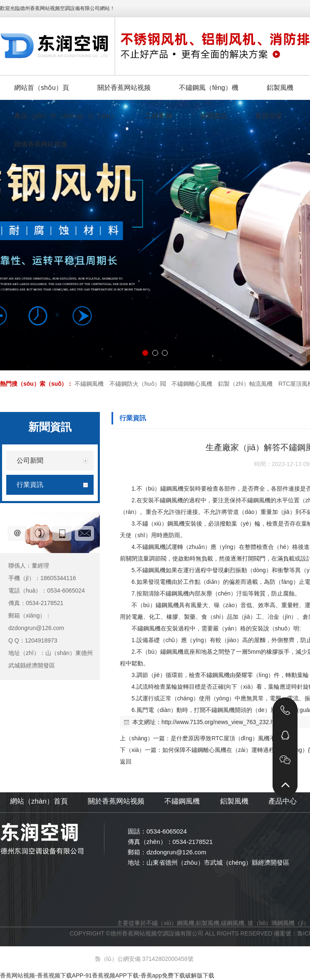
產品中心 (283, 801)
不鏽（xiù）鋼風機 (170, 923)
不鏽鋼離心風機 (192, 384)
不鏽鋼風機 (89, 384)
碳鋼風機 (233, 923)
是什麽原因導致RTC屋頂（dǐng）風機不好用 (229, 738)
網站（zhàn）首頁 (39, 801)
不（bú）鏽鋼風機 (160, 489)
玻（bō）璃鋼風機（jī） (279, 923)
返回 (126, 762)
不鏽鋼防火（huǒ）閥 (138, 384)
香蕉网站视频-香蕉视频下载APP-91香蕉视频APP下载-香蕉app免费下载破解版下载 (107, 975)
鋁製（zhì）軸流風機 (245, 384)
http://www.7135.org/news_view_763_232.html (222, 722)
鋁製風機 (234, 801)
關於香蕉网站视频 (116, 801)
